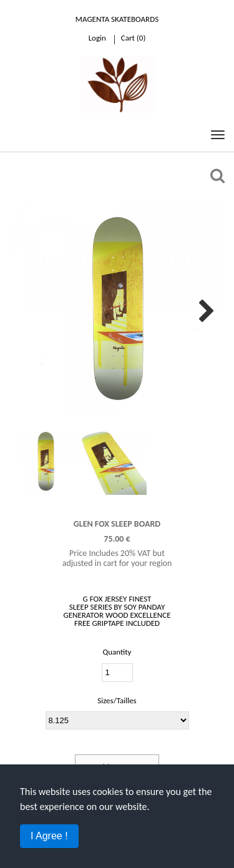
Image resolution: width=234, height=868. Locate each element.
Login (97, 38)
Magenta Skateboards (117, 19)
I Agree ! (49, 836)
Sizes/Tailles (117, 700)
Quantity (117, 652)
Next (203, 308)
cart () (133, 38)
